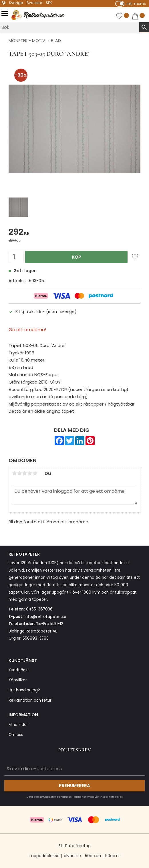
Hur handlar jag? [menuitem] (24, 690)
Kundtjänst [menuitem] (19, 670)
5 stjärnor (35, 473)
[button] (6, 14)
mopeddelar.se (44, 856)
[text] (74, 233)
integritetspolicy (111, 797)
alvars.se (72, 856)
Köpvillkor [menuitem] (18, 680)
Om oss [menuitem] (16, 735)
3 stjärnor (25, 473)
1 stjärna (14, 473)
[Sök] (144, 27)
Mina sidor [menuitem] (18, 725)
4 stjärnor (30, 473)
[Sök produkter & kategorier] (70, 27)
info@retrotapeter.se (45, 617)
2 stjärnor (19, 473)
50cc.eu (93, 856)
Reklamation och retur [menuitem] (30, 700)
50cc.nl (112, 856)
